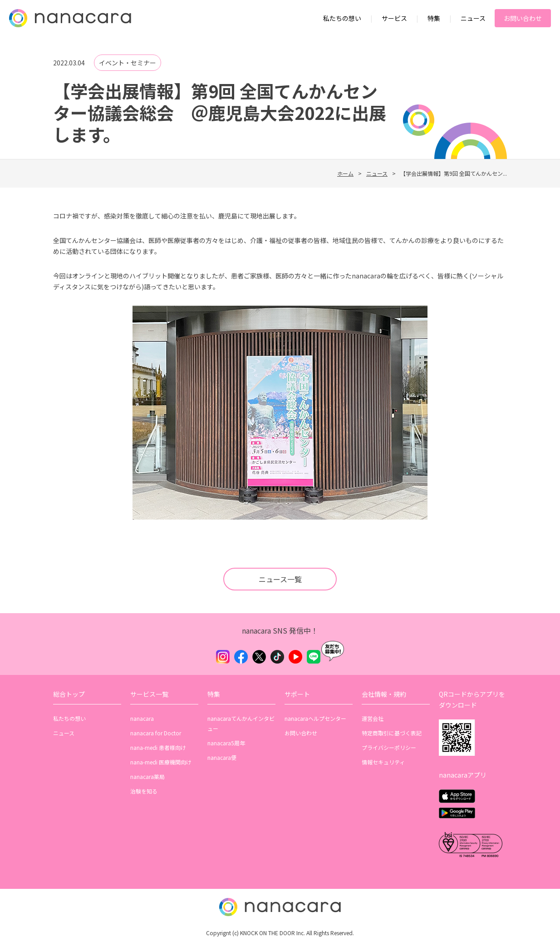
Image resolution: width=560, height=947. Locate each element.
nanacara (142, 718)
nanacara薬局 (147, 776)
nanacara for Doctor (156, 733)
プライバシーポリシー (389, 747)
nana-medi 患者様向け (158, 747)
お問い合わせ (523, 18)
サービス (394, 18)
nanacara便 (222, 757)
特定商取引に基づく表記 (392, 733)
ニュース (473, 18)
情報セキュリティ (383, 762)
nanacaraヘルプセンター (315, 718)
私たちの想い (342, 18)
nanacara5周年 (226, 743)
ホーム (345, 173)
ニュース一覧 (280, 579)
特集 (434, 18)
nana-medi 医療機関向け (161, 762)
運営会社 (373, 718)
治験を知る (144, 791)
